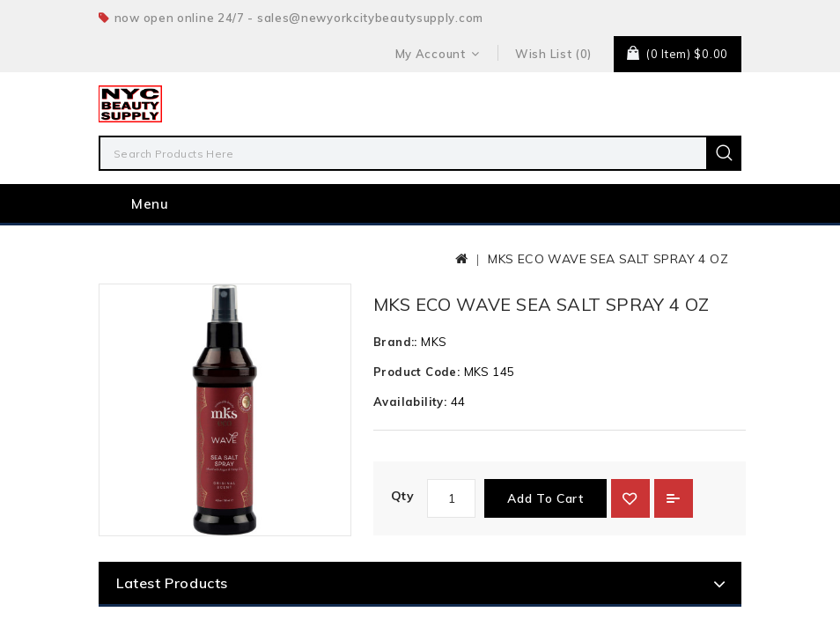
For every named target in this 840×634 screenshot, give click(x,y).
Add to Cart (545, 531)
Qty (402, 528)
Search (724, 153)
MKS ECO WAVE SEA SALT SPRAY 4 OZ (608, 291)
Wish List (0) (553, 54)
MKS (434, 374)
